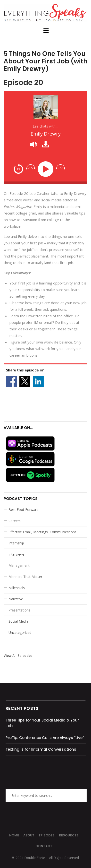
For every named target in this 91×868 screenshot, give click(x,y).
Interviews (17, 554)
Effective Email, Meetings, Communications (42, 532)
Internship (16, 543)
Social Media (18, 621)
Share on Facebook (12, 381)
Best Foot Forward (23, 510)
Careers (15, 521)
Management (19, 565)
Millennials (17, 588)
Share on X (25, 381)
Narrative (16, 599)
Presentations (19, 610)
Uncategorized (20, 632)
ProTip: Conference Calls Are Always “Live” (45, 738)
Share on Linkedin (38, 381)
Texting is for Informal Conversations (41, 749)
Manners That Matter (25, 577)
